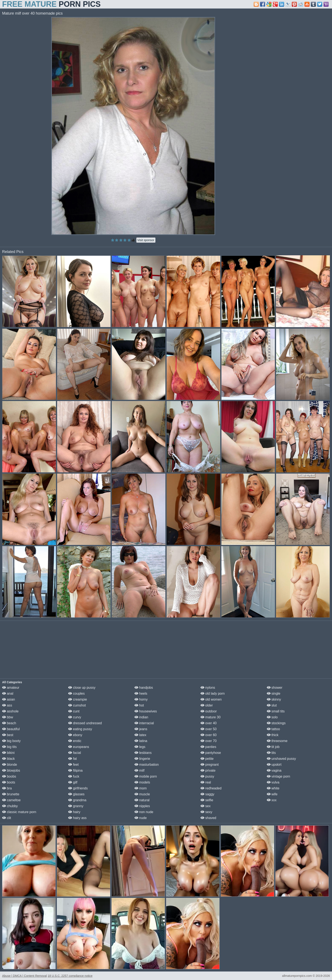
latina (141, 741)
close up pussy (82, 688)
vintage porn (279, 776)
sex (205, 806)
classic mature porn (19, 812)
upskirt (274, 765)
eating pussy (80, 729)
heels (141, 693)
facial (75, 753)
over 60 (209, 735)
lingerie (142, 759)
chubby (10, 806)
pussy (207, 776)
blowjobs (11, 770)
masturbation (147, 765)
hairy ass (77, 818)
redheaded (211, 788)
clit (7, 818)
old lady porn (213, 693)
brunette (11, 794)
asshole (10, 711)
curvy (75, 717)
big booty (11, 741)
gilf (73, 782)
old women (211, 699)
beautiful (11, 729)
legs (140, 747)
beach (9, 723)
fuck (74, 776)
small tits (276, 711)
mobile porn (146, 776)
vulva (273, 782)
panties (208, 747)
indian (141, 717)
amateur (11, 688)
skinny (274, 699)
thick (273, 735)
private (208, 770)
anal (8, 693)
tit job (273, 747)
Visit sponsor (146, 240)
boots (9, 782)
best (8, 735)
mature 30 (210, 717)
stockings (276, 723)
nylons (208, 688)
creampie (77, 699)
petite (207, 759)
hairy (74, 812)
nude (141, 818)
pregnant (210, 765)
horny (141, 699)
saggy (207, 794)
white (273, 788)
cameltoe (11, 800)
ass (7, 705)
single (274, 693)
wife (272, 794)
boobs (9, 776)
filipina (75, 770)
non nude (144, 812)
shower (275, 688)
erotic (75, 741)
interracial (144, 723)
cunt (74, 711)
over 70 (209, 741)
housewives (146, 711)
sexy (206, 812)
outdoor (209, 711)
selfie (207, 800)
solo (272, 717)
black (8, 759)
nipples (142, 806)
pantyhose (211, 753)
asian (9, 699)
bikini (8, 753)
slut (272, 705)
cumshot (77, 705)
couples (76, 693)
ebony (75, 735)
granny (76, 806)
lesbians (143, 753)
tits (271, 753)
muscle (142, 794)
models (142, 782)
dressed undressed (85, 723)
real (206, 782)
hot (139, 705)
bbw (8, 717)
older (207, 705)
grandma (77, 800)
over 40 (209, 723)
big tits (9, 747)
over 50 (209, 729)
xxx (272, 800)
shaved (208, 818)
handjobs (144, 688)
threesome (277, 741)
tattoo (273, 729)
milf (139, 770)
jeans (141, 729)
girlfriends (78, 788)
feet (73, 765)
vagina (274, 770)
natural (142, 800)
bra (7, 788)
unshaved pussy (281, 759)
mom (141, 788)
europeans (79, 747)
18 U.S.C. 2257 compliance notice (70, 976)
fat (72, 759)
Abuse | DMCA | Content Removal (24, 976)
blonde (10, 765)
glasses (76, 794)
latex (140, 735)
